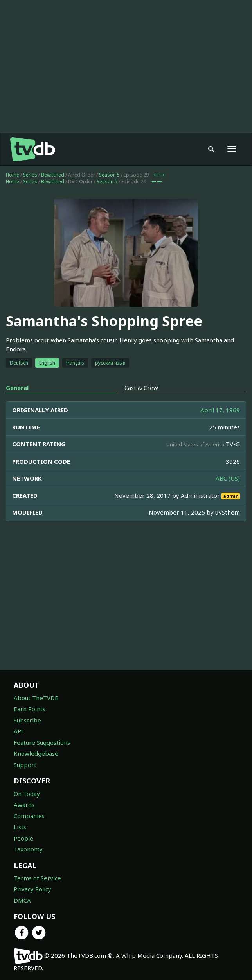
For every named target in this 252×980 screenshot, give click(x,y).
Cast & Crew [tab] (141, 388)
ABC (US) (228, 478)
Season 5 (109, 175)
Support (25, 765)
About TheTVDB (36, 698)
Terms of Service (37, 878)
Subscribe (27, 720)
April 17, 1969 (220, 410)
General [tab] (17, 388)
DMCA (22, 900)
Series (30, 175)
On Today (27, 794)
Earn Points (30, 709)
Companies (29, 816)
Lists (20, 827)
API (18, 731)
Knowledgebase (36, 753)
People (23, 838)
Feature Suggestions (42, 742)
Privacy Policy (32, 889)
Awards (24, 805)
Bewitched (53, 175)
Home (13, 175)
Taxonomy (28, 849)
